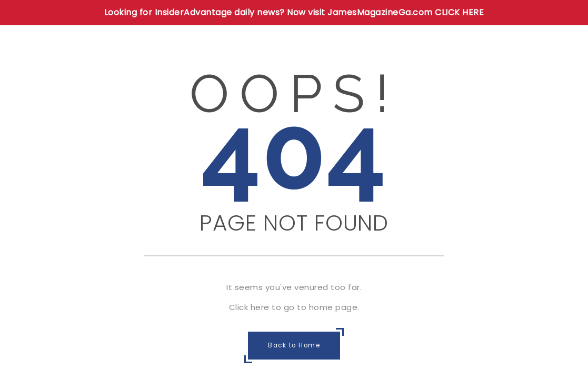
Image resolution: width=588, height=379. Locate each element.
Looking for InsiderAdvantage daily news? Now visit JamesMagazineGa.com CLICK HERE (294, 12)
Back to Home (294, 346)
